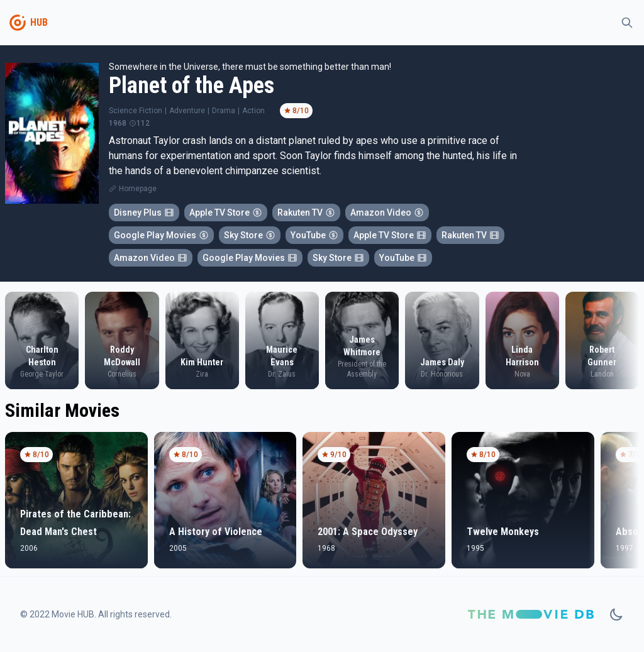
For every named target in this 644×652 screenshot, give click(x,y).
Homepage (138, 189)
